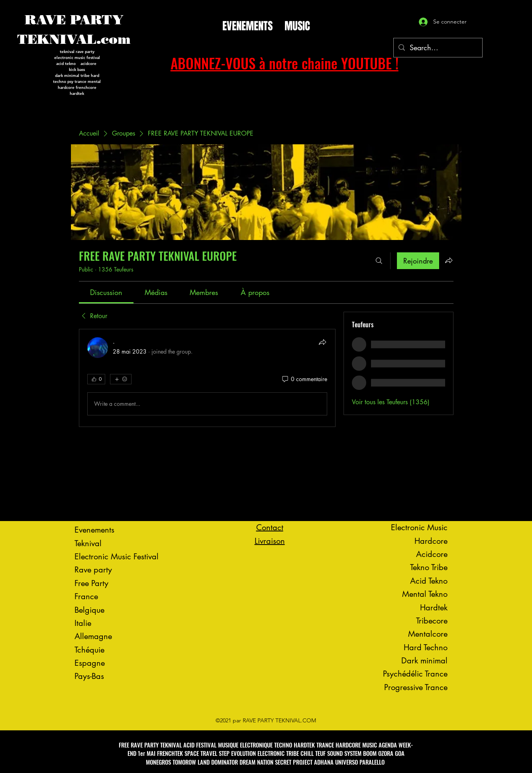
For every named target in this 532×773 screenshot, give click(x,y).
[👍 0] (96, 379)
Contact (270, 527)
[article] (207, 378)
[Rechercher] (379, 261)
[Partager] (322, 342)
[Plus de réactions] (121, 379)
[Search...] (438, 48)
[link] (106, 292)
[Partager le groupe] (449, 260)
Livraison (270, 541)
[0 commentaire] (304, 379)
